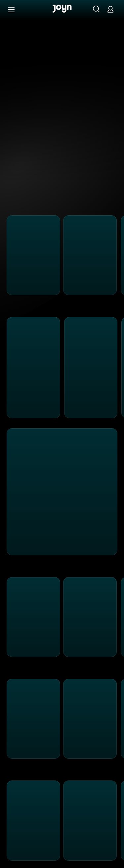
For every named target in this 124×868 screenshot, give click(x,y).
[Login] (110, 9)
